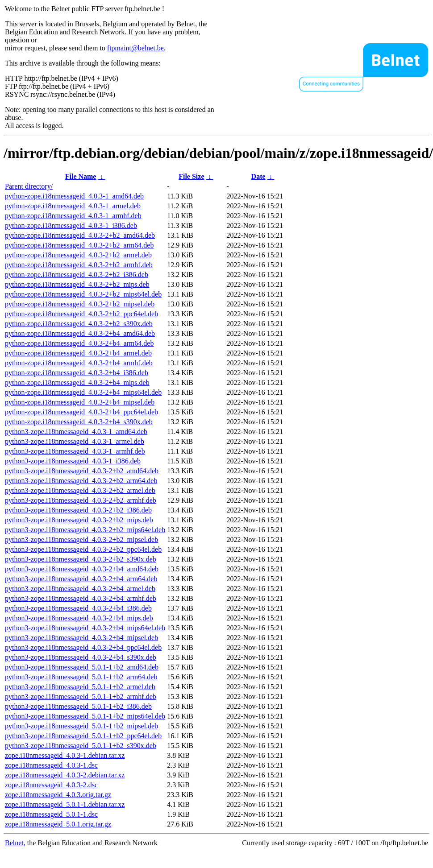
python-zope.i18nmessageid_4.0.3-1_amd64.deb (74, 196)
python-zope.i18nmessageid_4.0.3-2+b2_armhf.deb (79, 265)
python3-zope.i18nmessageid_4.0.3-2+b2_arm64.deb (81, 481)
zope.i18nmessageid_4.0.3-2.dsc (51, 785)
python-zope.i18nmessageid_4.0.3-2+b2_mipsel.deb (80, 304)
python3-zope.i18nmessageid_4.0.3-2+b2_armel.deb (80, 490)
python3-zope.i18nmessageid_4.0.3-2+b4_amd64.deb (82, 569)
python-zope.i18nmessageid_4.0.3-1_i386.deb (71, 225)
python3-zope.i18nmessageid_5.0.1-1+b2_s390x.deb (81, 746)
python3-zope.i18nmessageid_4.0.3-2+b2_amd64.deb (82, 471)
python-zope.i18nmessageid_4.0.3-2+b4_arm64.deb (79, 343)
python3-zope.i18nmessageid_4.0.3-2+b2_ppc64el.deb (83, 549)
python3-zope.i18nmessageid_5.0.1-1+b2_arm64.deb (81, 677)
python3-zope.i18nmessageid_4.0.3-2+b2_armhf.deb (81, 500)
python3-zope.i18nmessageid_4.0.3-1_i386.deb (73, 461)
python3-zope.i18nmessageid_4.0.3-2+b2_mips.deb (79, 520)
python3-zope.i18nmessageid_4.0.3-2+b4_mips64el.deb (85, 628)
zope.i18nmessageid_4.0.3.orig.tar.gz (58, 795)
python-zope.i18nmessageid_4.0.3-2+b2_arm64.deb (79, 245)
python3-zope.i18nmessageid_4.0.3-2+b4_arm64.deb (81, 579)
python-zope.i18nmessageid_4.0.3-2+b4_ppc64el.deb (81, 412)
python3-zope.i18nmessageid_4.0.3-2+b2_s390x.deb (81, 559)
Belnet (14, 843)
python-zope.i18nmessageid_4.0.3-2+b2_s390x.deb (79, 324)
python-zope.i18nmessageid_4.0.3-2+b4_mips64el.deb (83, 392)
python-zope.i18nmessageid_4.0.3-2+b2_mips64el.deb (83, 294)
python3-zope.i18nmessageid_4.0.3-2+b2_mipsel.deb (81, 539)
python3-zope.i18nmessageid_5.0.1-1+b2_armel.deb (80, 687)
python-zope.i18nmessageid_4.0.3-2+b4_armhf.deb (79, 363)
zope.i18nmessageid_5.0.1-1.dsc (51, 814)
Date (258, 176)
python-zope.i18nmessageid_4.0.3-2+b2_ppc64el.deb (81, 314)
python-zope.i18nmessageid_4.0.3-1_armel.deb (73, 206)
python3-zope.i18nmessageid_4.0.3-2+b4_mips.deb (79, 618)
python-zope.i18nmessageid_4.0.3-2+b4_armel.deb (78, 353)
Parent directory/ (29, 186)
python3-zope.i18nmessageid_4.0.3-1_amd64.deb (76, 432)
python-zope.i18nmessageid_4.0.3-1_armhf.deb (73, 216)
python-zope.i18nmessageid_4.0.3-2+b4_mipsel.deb (80, 402)
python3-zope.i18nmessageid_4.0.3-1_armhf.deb (75, 451)
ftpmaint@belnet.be (135, 48)
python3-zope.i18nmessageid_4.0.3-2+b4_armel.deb (80, 589)
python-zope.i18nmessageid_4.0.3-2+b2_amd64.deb (80, 235)
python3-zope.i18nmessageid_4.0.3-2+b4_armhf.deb (81, 598)
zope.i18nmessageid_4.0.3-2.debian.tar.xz (65, 775)
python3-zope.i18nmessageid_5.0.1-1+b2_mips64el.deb (85, 716)
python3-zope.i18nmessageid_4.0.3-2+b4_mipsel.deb (81, 638)
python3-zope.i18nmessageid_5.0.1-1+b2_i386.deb (78, 706)
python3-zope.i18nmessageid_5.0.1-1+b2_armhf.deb (81, 696)
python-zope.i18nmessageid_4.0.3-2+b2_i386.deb (77, 275)
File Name (81, 176)
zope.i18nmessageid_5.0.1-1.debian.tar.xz (65, 804)
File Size (191, 176)
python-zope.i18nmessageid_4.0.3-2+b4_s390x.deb (79, 422)
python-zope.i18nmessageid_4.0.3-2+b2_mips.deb (77, 284)
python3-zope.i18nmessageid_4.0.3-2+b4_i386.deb (78, 608)
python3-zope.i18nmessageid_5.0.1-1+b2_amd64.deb (82, 667)
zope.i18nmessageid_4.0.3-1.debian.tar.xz (65, 755)
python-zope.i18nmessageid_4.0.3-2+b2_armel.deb (78, 255)
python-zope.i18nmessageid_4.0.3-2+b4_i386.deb (77, 373)
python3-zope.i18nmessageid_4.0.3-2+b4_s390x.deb (81, 657)
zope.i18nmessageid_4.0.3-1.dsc (51, 765)
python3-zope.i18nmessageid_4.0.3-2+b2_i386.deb (78, 510)
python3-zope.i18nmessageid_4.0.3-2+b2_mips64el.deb (85, 530)
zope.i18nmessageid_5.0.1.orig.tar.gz (58, 824)
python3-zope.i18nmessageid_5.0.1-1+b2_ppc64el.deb (83, 736)
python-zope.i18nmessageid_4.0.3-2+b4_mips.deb (77, 382)
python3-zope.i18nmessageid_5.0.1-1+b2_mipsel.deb (81, 726)
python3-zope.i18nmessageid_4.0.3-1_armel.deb (75, 441)
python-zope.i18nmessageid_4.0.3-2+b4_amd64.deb (80, 333)
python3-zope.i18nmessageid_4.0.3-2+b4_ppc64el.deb (83, 647)
